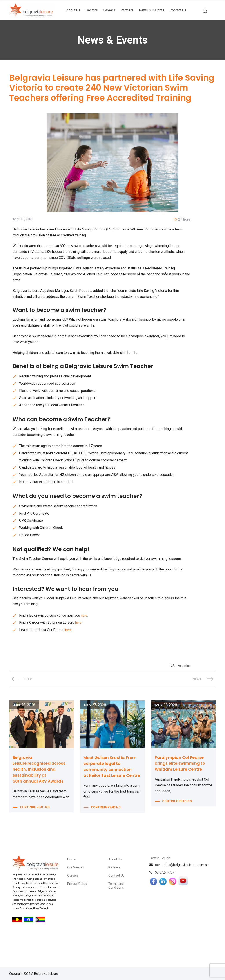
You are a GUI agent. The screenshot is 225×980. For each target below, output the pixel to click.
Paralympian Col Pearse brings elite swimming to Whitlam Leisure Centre (180, 792)
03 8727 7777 (165, 901)
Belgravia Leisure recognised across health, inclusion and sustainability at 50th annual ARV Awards (39, 798)
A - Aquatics (180, 693)
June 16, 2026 (24, 733)
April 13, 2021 (23, 221)
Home (72, 888)
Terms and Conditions (117, 914)
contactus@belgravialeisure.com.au (182, 893)
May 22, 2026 (166, 733)
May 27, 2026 (95, 733)
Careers (109, 10)
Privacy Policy (79, 912)
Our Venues (77, 896)
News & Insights (152, 10)
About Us (73, 10)
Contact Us (178, 10)
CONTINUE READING (35, 843)
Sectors (92, 10)
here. (88, 641)
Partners (127, 10)
